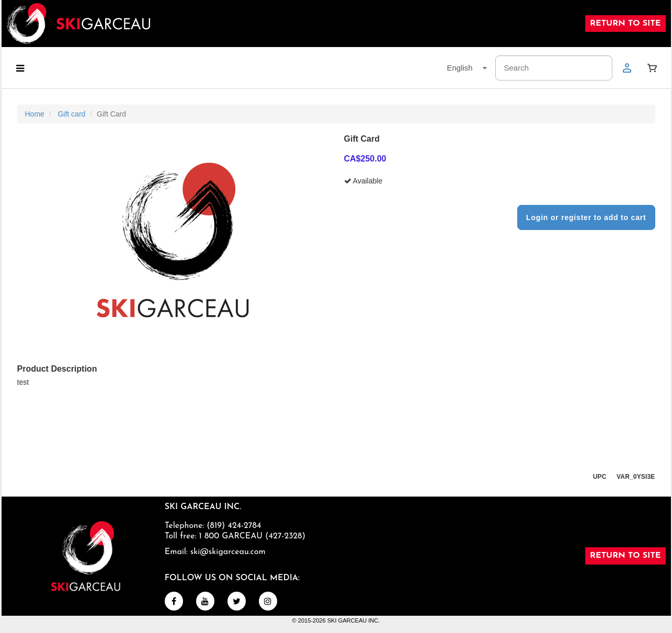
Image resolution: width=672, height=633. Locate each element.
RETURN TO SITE (625, 24)
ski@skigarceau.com (228, 552)
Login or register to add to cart (586, 217)
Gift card (71, 114)
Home (35, 114)
